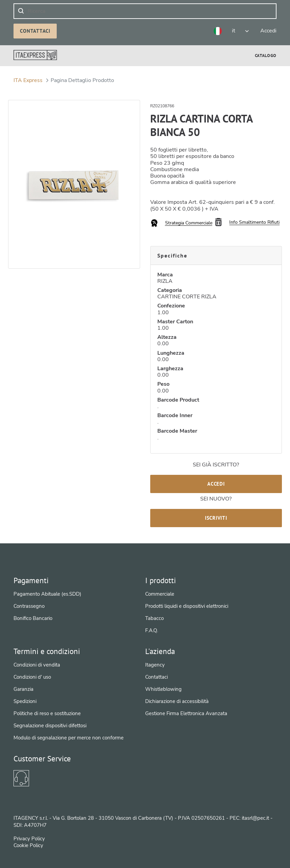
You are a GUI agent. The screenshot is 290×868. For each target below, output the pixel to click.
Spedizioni (25, 701)
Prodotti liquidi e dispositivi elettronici (187, 606)
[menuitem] (266, 56)
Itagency (155, 665)
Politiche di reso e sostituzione (47, 713)
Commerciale (160, 594)
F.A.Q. (152, 630)
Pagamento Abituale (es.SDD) (47, 594)
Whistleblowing (163, 689)
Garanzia (23, 689)
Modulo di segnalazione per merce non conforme (69, 738)
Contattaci (35, 31)
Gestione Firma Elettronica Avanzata (186, 713)
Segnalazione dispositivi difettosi (50, 726)
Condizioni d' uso (32, 677)
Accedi (216, 484)
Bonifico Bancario (33, 618)
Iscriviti (216, 518)
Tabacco (154, 618)
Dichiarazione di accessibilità (177, 701)
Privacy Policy (29, 839)
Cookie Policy (28, 845)
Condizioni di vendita (37, 665)
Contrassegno (29, 606)
